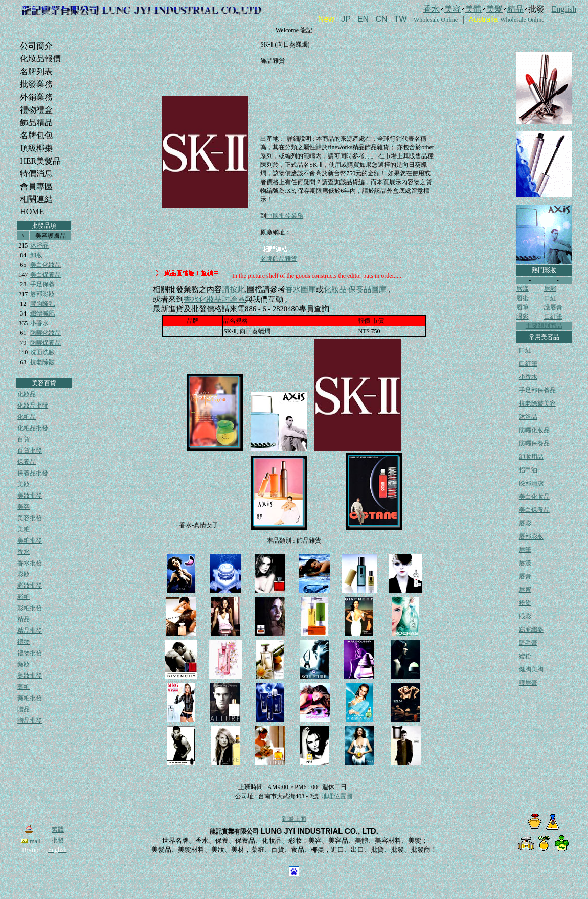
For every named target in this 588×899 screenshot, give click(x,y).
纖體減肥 (42, 313)
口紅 (550, 298)
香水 (24, 552)
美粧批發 (30, 541)
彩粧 (24, 597)
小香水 (39, 323)
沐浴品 (39, 245)
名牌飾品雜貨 (279, 259)
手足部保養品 (537, 390)
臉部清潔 (531, 483)
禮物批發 (30, 653)
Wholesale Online (436, 20)
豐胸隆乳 (42, 304)
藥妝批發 (30, 676)
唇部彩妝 (42, 294)
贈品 (24, 709)
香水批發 (30, 563)
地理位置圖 (337, 796)
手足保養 (42, 284)
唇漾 (523, 289)
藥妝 (24, 664)
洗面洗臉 (42, 352)
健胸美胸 (531, 669)
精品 (24, 619)
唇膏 (525, 576)
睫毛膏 (528, 643)
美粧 (24, 529)
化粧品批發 (33, 428)
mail (31, 841)
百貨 (24, 439)
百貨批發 (30, 451)
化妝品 (27, 394)
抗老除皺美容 (537, 403)
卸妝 (36, 255)
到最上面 (294, 819)
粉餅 (525, 603)
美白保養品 (46, 275)
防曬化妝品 (46, 333)
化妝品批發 (33, 406)
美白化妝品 (46, 265)
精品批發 (30, 631)
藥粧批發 (30, 698)
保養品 (27, 462)
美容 (24, 507)
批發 (58, 840)
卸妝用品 (531, 457)
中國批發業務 (285, 216)
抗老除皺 (42, 362)
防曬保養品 (46, 343)
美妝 (24, 484)
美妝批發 (30, 496)
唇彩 (550, 289)
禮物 (24, 642)
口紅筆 (553, 317)
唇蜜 (523, 298)
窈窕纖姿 (531, 630)
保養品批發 (33, 473)
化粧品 (27, 417)
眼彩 (523, 317)
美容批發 (30, 518)
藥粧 (24, 687)
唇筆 (523, 307)
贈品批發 (30, 721)
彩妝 (24, 574)
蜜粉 (525, 656)
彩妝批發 (30, 586)
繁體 (58, 829)
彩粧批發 (30, 608)
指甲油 (528, 470)
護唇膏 (553, 307)
